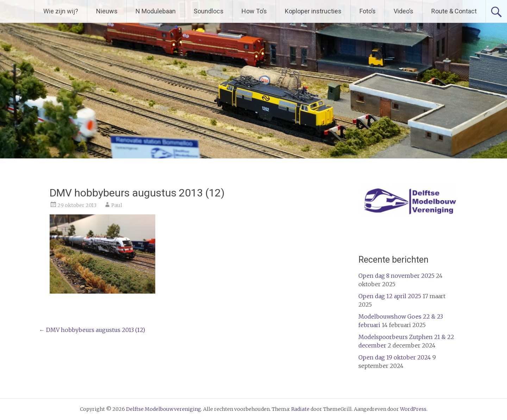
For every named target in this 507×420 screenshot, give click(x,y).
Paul (117, 205)
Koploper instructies (313, 11)
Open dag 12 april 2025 (390, 296)
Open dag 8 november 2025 (396, 276)
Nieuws (107, 11)
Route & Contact (454, 11)
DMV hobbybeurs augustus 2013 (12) (92, 330)
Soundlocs (209, 11)
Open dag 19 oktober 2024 (395, 357)
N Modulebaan (156, 11)
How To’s (254, 11)
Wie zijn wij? (61, 11)
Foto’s (368, 11)
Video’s (403, 11)
